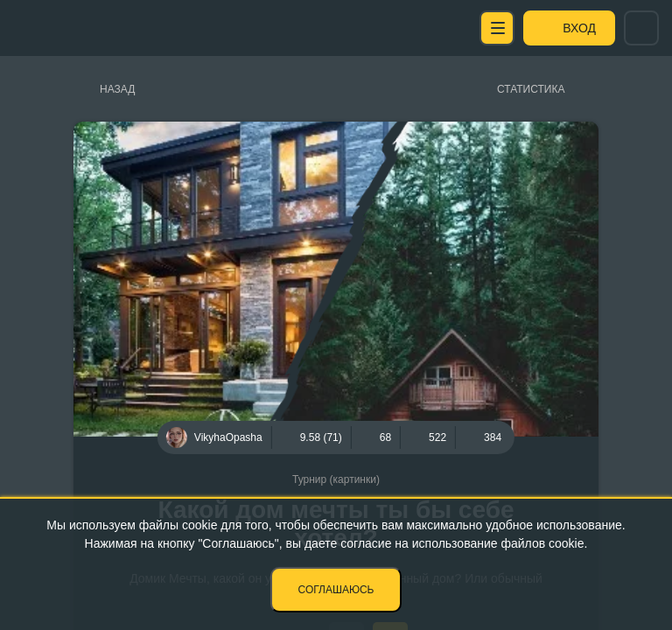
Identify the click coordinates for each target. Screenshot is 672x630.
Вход (579, 28)
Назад (117, 89)
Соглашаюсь (336, 590)
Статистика (531, 89)
